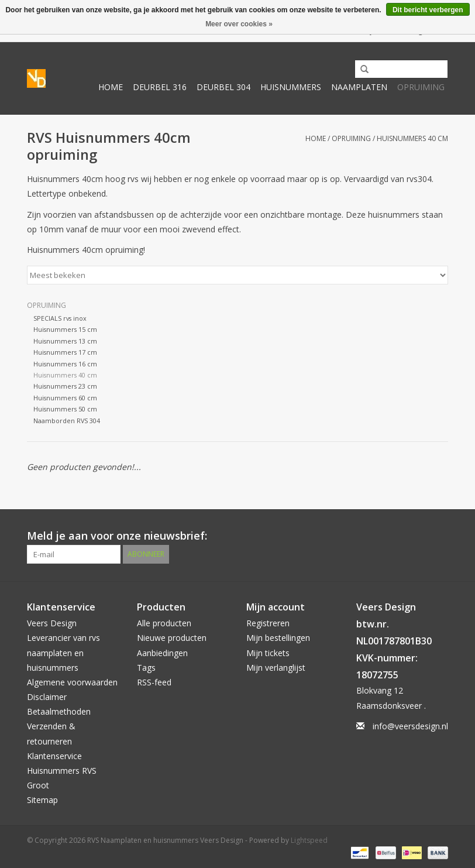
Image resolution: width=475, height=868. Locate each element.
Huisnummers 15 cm (65, 329)
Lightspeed (309, 840)
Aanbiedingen (162, 653)
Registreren (268, 623)
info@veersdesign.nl (410, 726)
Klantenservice (54, 756)
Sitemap (42, 800)
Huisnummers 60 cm (65, 398)
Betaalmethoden (59, 711)
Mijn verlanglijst (276, 668)
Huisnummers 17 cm (65, 352)
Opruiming (421, 87)
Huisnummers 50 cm (65, 409)
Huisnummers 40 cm (412, 138)
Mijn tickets (268, 653)
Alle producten (164, 623)
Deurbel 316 (160, 87)
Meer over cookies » (239, 24)
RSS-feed (154, 682)
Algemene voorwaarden (72, 682)
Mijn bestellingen (278, 638)
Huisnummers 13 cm (65, 341)
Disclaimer (47, 697)
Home (111, 87)
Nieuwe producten (172, 638)
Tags (146, 668)
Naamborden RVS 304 (67, 421)
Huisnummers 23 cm (65, 386)
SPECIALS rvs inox (60, 318)
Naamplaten (359, 87)
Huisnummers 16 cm (65, 364)
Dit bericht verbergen (428, 10)
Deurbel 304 (223, 87)
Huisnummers (291, 87)
